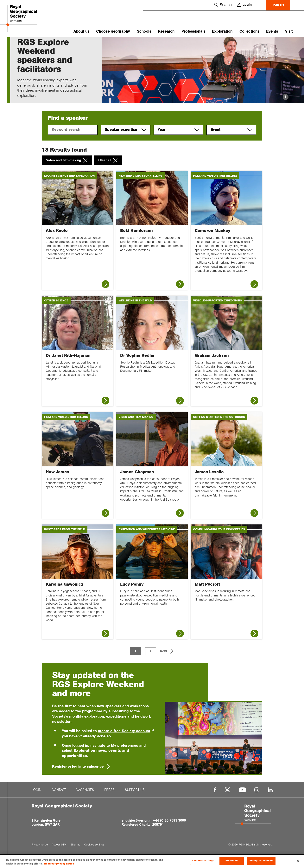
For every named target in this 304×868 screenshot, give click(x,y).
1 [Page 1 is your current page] (136, 663)
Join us (278, 5)
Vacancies (85, 802)
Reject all (232, 861)
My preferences (125, 757)
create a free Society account (124, 743)
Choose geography (113, 31)
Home (21, 44)
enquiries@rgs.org (136, 832)
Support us (135, 802)
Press (109, 802)
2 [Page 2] (150, 663)
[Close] (298, 861)
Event (231, 142)
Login (244, 5)
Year (178, 142)
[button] (167, 663)
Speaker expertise (126, 142)
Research (166, 31)
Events (272, 31)
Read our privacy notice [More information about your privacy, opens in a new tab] (59, 865)
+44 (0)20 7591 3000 (169, 832)
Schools (144, 31)
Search (223, 5)
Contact (59, 802)
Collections (249, 31)
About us (81, 31)
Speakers (66, 44)
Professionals (193, 31)
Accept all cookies (261, 861)
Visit (289, 31)
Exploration (222, 31)
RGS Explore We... (46, 44)
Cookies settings (203, 861)
